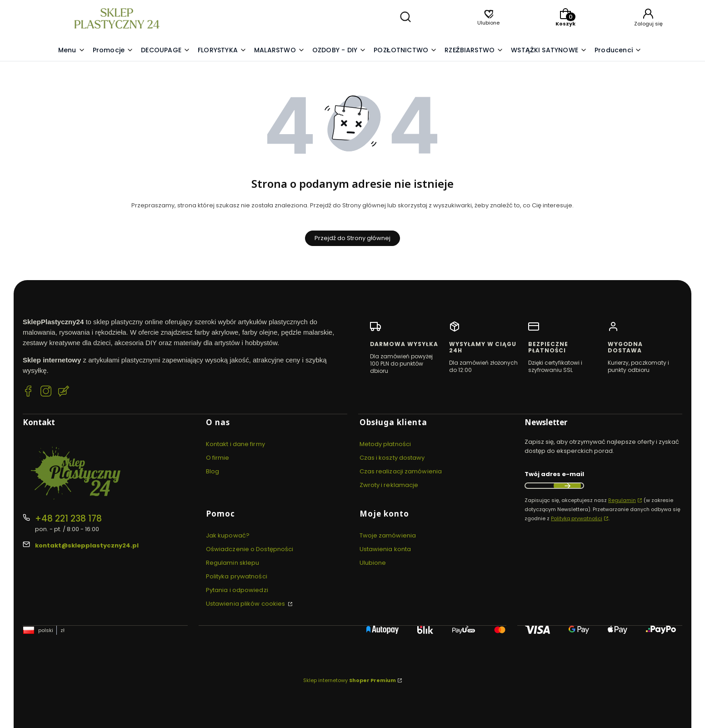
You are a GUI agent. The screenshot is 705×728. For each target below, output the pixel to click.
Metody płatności (385, 444)
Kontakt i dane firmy (235, 444)
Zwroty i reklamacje (389, 485)
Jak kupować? (228, 535)
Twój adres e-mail (554, 474)
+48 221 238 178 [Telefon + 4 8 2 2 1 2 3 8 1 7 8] (68, 519)
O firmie (218, 458)
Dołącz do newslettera (567, 486)
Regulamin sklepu (233, 563)
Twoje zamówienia (388, 535)
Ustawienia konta (385, 549)
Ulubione (373, 563)
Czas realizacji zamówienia (401, 471)
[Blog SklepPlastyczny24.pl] (64, 392)
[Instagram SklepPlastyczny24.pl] (46, 392)
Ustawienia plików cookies (246, 604)
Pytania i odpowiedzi (237, 590)
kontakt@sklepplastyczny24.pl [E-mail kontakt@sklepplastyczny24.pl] (87, 545)
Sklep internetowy (350, 680)
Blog (212, 471)
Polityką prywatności (577, 518)
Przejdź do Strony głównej (352, 238)
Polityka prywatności (237, 576)
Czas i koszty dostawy (392, 458)
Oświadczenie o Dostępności (250, 549)
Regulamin (622, 500)
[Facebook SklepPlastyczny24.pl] (28, 392)
